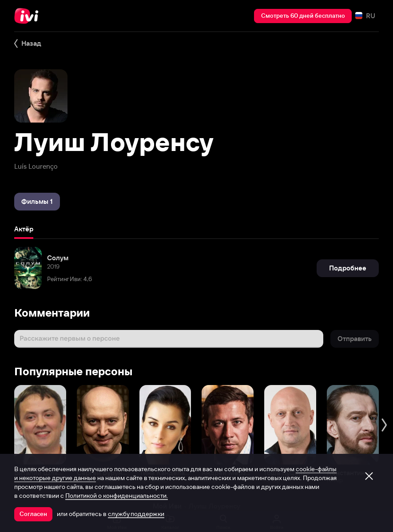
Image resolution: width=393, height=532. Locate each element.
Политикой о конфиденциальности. (117, 496)
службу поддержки (136, 514)
